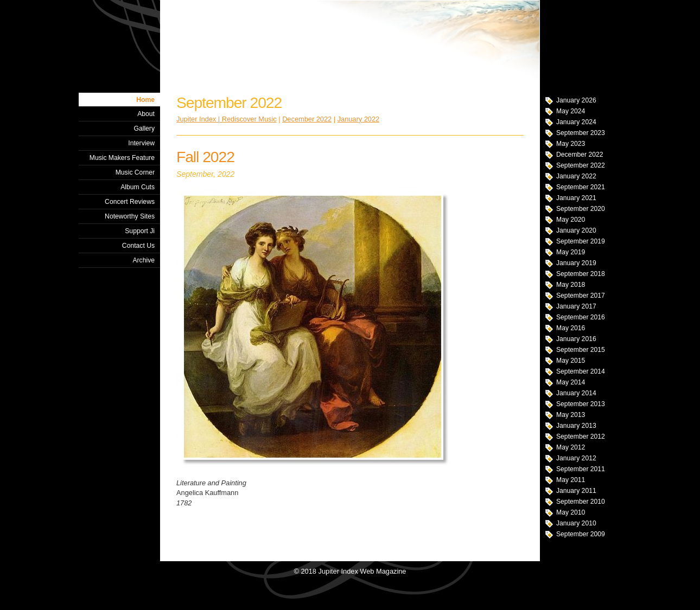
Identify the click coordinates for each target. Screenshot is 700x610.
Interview (141, 143)
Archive (144, 260)
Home (145, 100)
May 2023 (571, 144)
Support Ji (140, 231)
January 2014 (576, 393)
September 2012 (581, 436)
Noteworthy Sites (130, 216)
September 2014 (581, 371)
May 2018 (571, 285)
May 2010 (571, 512)
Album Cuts (138, 187)
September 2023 (581, 133)
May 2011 (571, 480)
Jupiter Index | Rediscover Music (227, 119)
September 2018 (581, 274)
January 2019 (576, 263)
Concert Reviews (130, 202)
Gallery (144, 129)
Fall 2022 (205, 157)
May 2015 (571, 361)
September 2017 (581, 296)
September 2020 (581, 209)
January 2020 (576, 230)
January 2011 (576, 491)
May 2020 (571, 220)
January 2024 (576, 122)
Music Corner (135, 172)
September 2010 (581, 502)
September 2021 (581, 187)
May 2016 (571, 328)
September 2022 (581, 165)
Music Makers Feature (122, 158)
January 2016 (576, 339)
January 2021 (576, 198)
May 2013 (571, 415)
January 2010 (576, 523)
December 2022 (580, 155)
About (146, 114)
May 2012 (571, 447)
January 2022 (576, 176)
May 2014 (571, 382)
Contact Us (138, 246)
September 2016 (581, 317)
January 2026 (576, 100)
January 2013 (576, 426)
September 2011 (581, 469)
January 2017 (576, 306)
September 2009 (581, 534)
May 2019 (571, 252)
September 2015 (581, 350)
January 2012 (576, 458)
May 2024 (571, 111)
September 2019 (581, 241)
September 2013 (581, 404)
